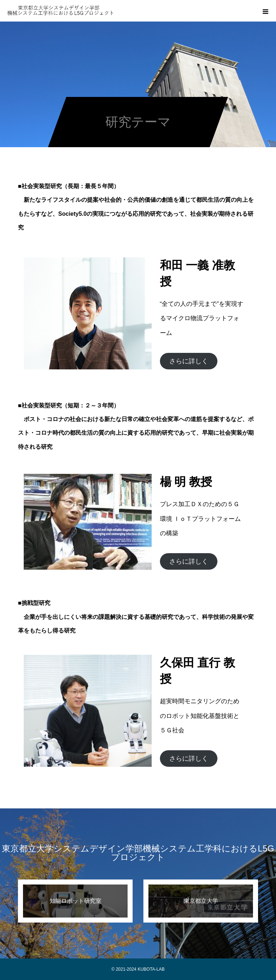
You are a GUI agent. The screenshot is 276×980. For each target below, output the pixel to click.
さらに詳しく (189, 361)
